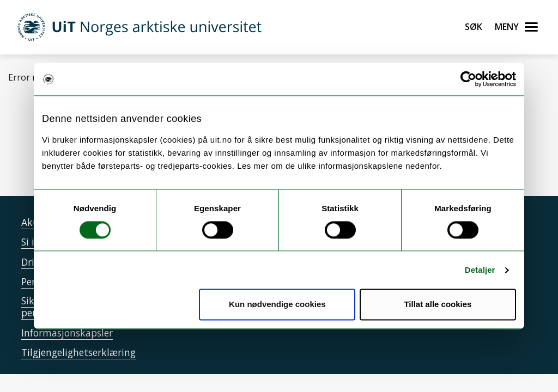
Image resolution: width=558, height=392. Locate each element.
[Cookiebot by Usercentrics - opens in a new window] (468, 79)
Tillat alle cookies (438, 305)
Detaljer (480, 270)
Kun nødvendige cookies (277, 305)
